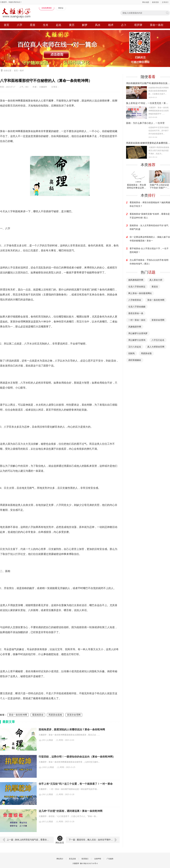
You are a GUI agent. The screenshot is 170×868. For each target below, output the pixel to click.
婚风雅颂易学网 (136, 280)
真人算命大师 (156, 280)
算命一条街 (157, 25)
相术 (111, 25)
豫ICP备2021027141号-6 (89, 863)
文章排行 (165, 2)
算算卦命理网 (74, 715)
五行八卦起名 (135, 347)
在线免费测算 (47, 8)
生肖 (46, 25)
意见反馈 (72, 859)
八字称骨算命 (135, 300)
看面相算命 (38, 715)
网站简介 (60, 859)
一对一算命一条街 (137, 320)
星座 (33, 25)
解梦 (85, 25)
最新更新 (155, 2)
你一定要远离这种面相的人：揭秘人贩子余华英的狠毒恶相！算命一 (150, 239)
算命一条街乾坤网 (18, 715)
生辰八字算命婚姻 (137, 307)
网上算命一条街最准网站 (140, 293)
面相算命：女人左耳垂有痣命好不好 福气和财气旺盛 (149, 227)
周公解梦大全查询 (137, 340)
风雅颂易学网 (135, 327)
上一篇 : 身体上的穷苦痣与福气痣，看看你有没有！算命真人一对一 (28, 840)
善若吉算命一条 (136, 313)
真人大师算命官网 (156, 347)
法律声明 (98, 859)
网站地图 (146, 2)
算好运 (61, 8)
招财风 (132, 353)
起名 (59, 25)
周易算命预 (146, 353)
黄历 (72, 25)
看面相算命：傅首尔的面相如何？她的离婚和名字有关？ (150, 204)
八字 (20, 25)
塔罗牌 (138, 25)
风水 (98, 25)
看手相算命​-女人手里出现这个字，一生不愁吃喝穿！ (149, 250)
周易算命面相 (55, 715)
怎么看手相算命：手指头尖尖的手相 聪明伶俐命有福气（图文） (149, 262)
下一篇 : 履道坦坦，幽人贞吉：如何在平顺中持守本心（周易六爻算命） (94, 840)
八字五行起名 (158, 340)
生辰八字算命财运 (137, 287)
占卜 (124, 25)
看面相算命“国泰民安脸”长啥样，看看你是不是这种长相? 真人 (150, 216)
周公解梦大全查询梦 (138, 333)
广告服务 (110, 859)
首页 (7, 25)
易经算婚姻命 (135, 360)
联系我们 (85, 859)
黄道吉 (155, 287)
